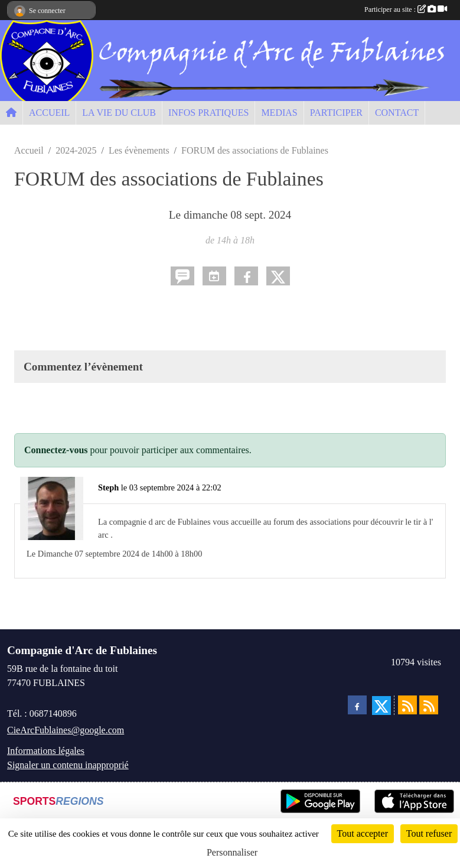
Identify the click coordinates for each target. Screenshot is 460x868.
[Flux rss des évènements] (429, 705)
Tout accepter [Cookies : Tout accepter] (363, 833)
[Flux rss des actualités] (407, 705)
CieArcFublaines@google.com (66, 730)
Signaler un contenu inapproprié (68, 765)
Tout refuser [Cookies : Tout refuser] (429, 833)
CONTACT (397, 113)
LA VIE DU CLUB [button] (119, 113)
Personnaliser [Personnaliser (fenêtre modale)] (232, 852)
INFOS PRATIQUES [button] (208, 113)
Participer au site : (406, 9)
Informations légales (46, 751)
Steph (108, 487)
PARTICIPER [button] (336, 113)
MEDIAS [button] (279, 113)
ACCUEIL (49, 113)
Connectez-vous (56, 450)
